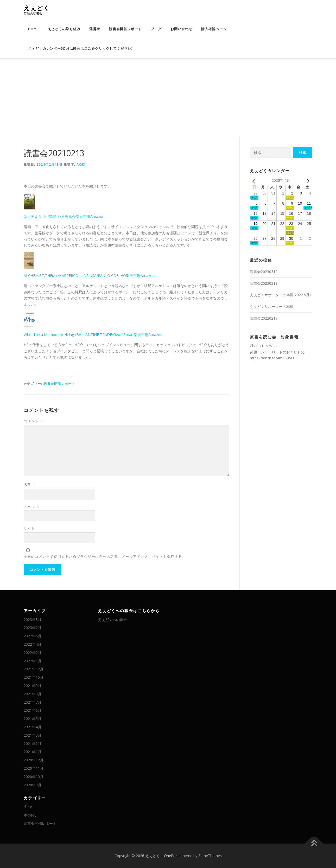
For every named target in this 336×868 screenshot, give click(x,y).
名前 (30, 484)
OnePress (172, 856)
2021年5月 (33, 719)
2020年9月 (33, 785)
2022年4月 (33, 644)
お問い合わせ (181, 29)
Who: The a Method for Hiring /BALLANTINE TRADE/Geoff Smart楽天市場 (86, 335)
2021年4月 (33, 727)
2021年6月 (33, 710)
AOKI (81, 164)
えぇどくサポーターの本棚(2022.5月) (280, 295)
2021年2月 (33, 744)
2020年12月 (34, 760)
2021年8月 (33, 694)
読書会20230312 (264, 272)
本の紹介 (31, 815)
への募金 (112, 620)
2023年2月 (33, 628)
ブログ (156, 29)
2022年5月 (33, 636)
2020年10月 (34, 777)
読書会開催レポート (125, 29)
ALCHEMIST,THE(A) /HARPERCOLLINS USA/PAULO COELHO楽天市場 (82, 276)
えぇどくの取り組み (64, 29)
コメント (34, 421)
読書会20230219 (264, 283)
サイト (29, 528)
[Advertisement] (168, 98)
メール (32, 507)
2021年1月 (33, 752)
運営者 (95, 29)
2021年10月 (34, 677)
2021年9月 (33, 686)
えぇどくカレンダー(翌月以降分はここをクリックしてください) (80, 48)
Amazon (97, 216)
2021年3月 (33, 735)
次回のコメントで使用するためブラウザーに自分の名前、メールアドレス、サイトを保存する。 (105, 556)
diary (28, 807)
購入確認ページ (214, 29)
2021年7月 (33, 702)
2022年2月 (33, 653)
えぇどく (37, 8)
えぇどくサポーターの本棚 (272, 306)
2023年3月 (33, 620)
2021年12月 (34, 669)
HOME (33, 29)
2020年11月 (34, 768)
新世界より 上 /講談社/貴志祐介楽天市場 (57, 216)
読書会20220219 (264, 318)
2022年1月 (33, 661)
